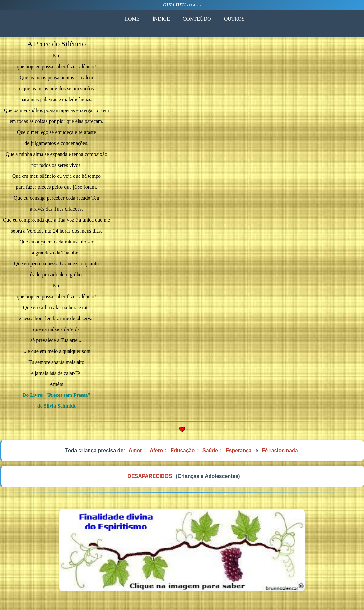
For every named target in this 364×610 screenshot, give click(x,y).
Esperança (239, 450)
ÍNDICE (161, 19)
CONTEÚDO (197, 19)
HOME (132, 19)
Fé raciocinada (280, 450)
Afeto (156, 450)
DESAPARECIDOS (150, 476)
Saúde (210, 450)
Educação (183, 450)
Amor (135, 450)
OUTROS (234, 19)
